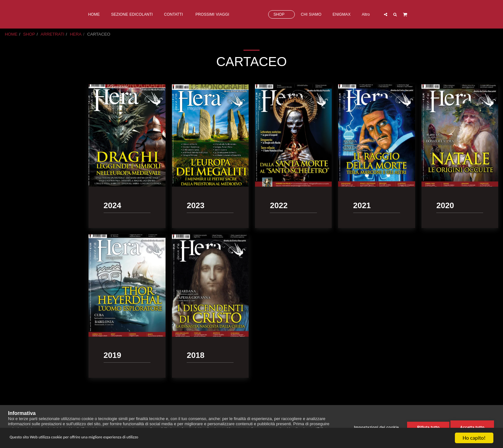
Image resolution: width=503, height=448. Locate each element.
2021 (17, 141)
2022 (17, 132)
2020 (17, 149)
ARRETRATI (53, 34)
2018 (17, 165)
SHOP (29, 34)
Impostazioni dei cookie (374, 427)
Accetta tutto (472, 427)
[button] (411, 14)
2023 (17, 124)
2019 (17, 157)
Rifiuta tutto (426, 427)
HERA (76, 34)
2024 (17, 116)
